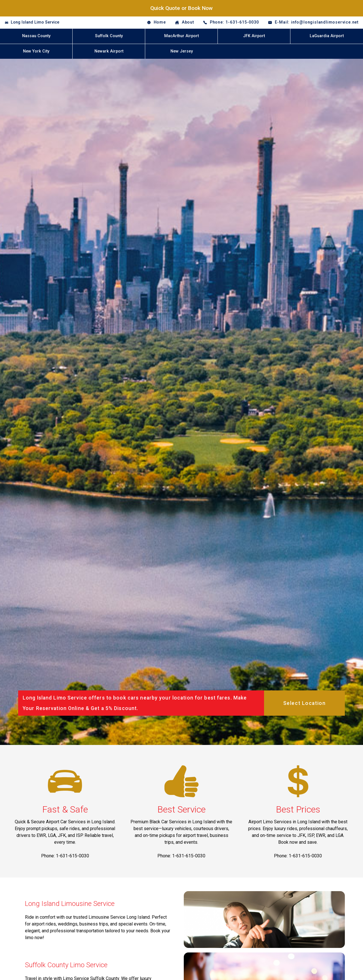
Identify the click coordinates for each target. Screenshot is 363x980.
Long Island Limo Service (35, 22)
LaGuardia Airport (327, 36)
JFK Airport (254, 36)
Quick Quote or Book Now (181, 8)
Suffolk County (109, 36)
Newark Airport (109, 51)
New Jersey (182, 51)
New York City (36, 51)
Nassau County (36, 36)
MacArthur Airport (181, 36)
